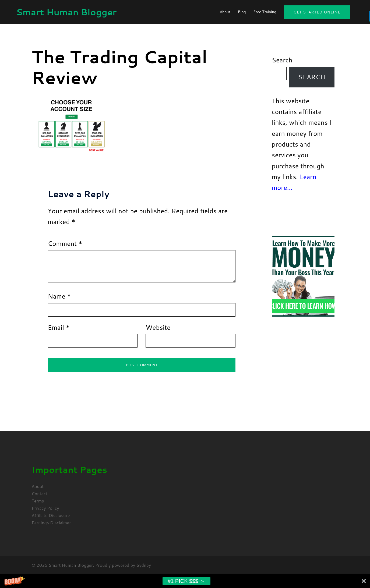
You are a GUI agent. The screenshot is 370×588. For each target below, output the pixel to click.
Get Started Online (317, 12)
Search (282, 60)
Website (158, 327)
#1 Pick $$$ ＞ (186, 581)
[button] (185, 581)
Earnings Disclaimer (51, 523)
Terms (38, 501)
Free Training (265, 12)
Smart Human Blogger (66, 12)
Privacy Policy (45, 508)
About (225, 12)
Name (59, 296)
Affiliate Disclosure (51, 515)
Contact (40, 493)
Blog (242, 12)
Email (59, 327)
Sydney (144, 565)
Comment (65, 243)
